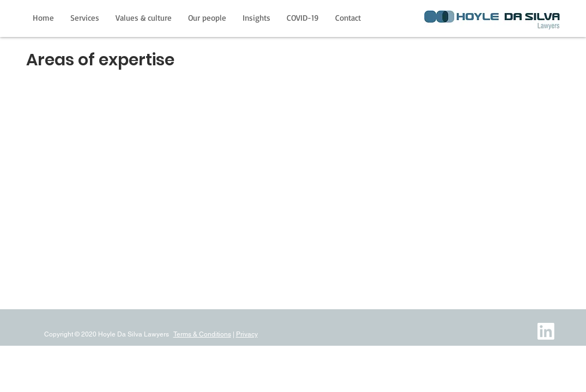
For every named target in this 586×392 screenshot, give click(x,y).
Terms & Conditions (202, 334)
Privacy (247, 334)
